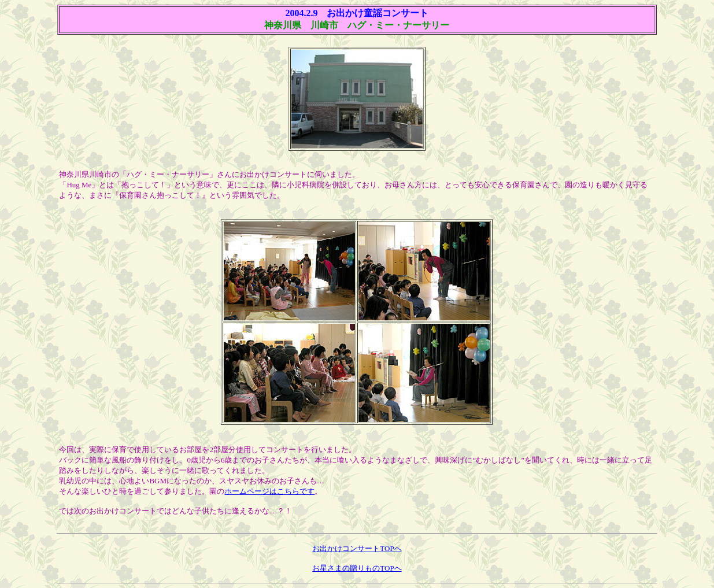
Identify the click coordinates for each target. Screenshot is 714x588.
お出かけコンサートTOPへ (357, 548)
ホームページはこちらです (269, 491)
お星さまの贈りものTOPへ (357, 568)
